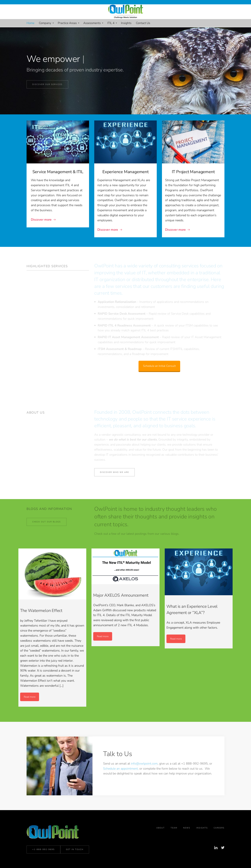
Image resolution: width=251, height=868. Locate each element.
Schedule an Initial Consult (159, 358)
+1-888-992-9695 (43, 859)
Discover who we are (114, 472)
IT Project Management (193, 172)
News (187, 843)
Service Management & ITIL (58, 172)
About (161, 843)
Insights (202, 843)
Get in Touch (75, 859)
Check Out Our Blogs (47, 522)
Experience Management (125, 172)
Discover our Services (47, 84)
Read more (30, 697)
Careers (219, 843)
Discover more (41, 220)
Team (174, 843)
